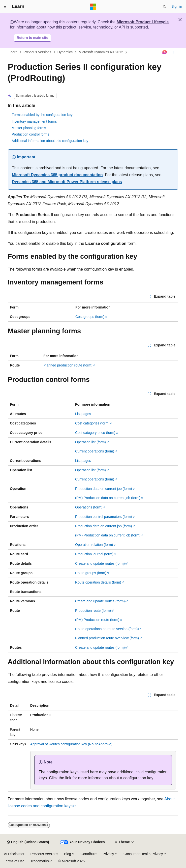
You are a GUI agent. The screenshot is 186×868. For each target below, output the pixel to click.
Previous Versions (37, 52)
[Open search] (164, 7)
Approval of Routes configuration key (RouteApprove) (71, 744)
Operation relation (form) (94, 545)
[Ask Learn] (165, 52)
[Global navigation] (5, 7)
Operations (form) (89, 507)
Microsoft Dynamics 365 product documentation (57, 175)
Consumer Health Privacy (143, 854)
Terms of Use (14, 861)
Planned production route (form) (68, 365)
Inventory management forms (34, 121)
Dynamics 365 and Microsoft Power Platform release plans (67, 182)
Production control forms (31, 134)
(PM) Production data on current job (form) (108, 498)
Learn (13, 52)
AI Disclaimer (14, 854)
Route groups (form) (91, 573)
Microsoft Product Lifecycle (143, 22)
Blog (68, 854)
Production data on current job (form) (104, 489)
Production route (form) (93, 611)
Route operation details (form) (98, 582)
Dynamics (65, 52)
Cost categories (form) (92, 423)
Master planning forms (29, 128)
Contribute (89, 854)
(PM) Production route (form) (97, 620)
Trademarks (39, 861)
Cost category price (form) (95, 433)
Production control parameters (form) (104, 517)
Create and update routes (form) (100, 563)
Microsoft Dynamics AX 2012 (101, 52)
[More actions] (174, 52)
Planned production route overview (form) (107, 638)
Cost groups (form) (90, 317)
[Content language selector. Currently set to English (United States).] (28, 842)
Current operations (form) (95, 451)
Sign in (177, 6)
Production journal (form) (94, 554)
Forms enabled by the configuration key (42, 115)
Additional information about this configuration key (50, 141)
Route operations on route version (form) (106, 629)
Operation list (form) (91, 442)
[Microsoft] (93, 7)
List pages (83, 414)
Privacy (108, 854)
